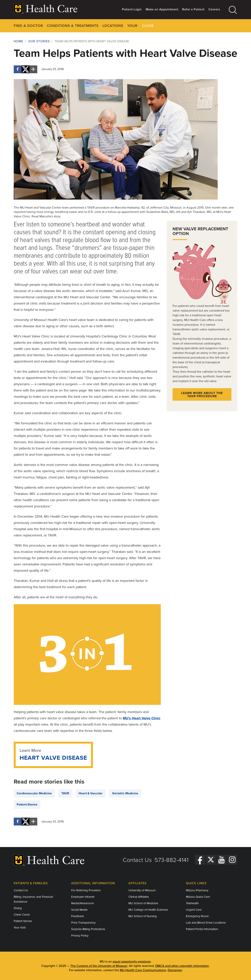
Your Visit (137, 26)
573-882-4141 (171, 860)
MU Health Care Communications (143, 970)
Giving (18, 908)
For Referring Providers (86, 890)
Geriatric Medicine (125, 793)
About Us (192, 26)
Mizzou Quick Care (198, 897)
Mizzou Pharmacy (197, 890)
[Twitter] (211, 860)
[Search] (231, 10)
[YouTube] (222, 860)
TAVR (65, 793)
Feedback (78, 916)
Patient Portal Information (202, 929)
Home (19, 41)
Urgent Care (194, 909)
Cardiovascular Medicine (34, 793)
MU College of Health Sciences (148, 909)
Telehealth (192, 903)
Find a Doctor (28, 26)
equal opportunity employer (132, 961)
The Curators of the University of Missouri (99, 966)
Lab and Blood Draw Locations (206, 922)
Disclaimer (175, 970)
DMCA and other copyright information (182, 966)
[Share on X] (25, 69)
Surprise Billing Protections (88, 929)
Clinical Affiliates (139, 897)
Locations (113, 26)
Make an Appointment (162, 9)
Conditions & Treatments (73, 26)
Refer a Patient (193, 9)
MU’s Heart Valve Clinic (142, 718)
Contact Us (137, 860)
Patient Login (132, 9)
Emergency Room (197, 916)
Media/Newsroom (83, 903)
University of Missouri (142, 890)
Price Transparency (83, 922)
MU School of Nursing (143, 916)
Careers (214, 9)
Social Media (79, 909)
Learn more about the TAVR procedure (202, 394)
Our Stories (39, 41)
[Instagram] (232, 860)
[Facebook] (200, 860)
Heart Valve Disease (53, 758)
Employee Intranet (83, 897)
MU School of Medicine (143, 903)
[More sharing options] (33, 69)
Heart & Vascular (91, 793)
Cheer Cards (22, 914)
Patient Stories (27, 805)
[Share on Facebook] (18, 69)
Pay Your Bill (165, 26)
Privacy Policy (80, 935)
